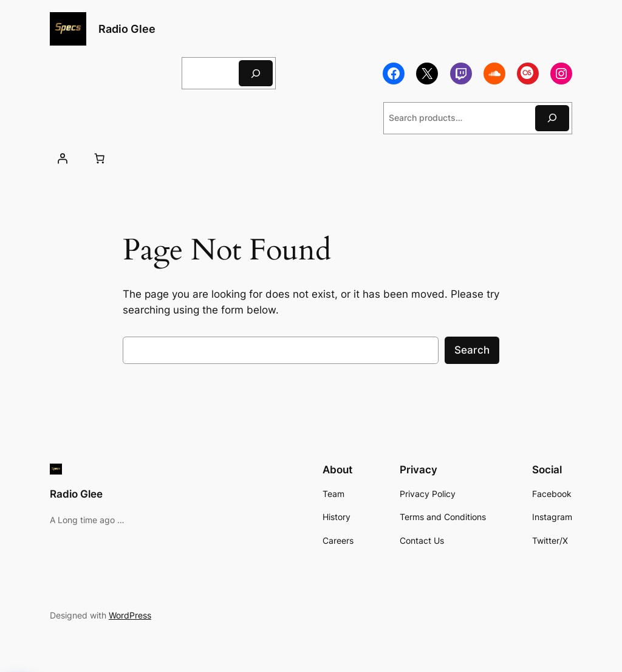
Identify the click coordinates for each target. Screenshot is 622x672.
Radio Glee (127, 29)
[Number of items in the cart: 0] (100, 159)
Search (472, 350)
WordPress (130, 615)
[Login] (63, 159)
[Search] (256, 73)
